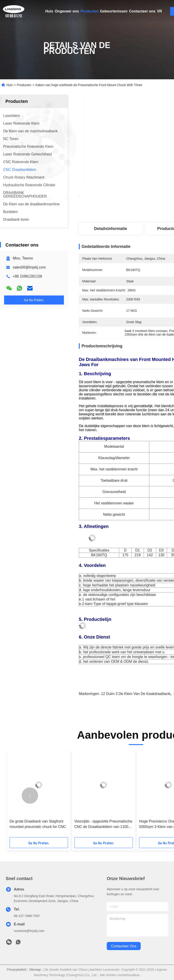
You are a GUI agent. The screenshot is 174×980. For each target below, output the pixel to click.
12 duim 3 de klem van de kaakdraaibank (136, 694)
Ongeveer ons (67, 11)
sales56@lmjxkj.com (29, 267)
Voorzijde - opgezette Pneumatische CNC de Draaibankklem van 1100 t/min (103, 824)
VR (159, 11)
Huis (49, 11)
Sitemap (35, 970)
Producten (89, 11)
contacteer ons (124, 946)
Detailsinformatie (111, 229)
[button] (30, 796)
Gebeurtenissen (114, 11)
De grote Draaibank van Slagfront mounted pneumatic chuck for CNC (38, 824)
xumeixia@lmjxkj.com (29, 931)
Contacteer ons (142, 11)
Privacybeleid (16, 970)
